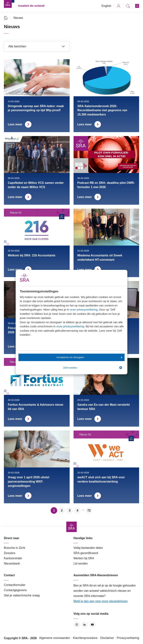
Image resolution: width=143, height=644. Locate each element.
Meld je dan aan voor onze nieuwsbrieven (101, 601)
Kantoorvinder (13, 558)
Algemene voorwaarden (55, 638)
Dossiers (10, 553)
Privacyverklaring (128, 638)
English (106, 6)
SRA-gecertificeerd (86, 553)
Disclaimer (107, 638)
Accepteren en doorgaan (89, 357)
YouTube (92, 625)
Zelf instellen (93, 368)
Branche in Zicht (15, 548)
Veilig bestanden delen (88, 548)
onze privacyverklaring (84, 309)
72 (89, 510)
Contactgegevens (15, 590)
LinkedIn (85, 625)
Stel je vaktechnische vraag (22, 595)
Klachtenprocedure (85, 638)
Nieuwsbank (12, 563)
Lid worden (81, 563)
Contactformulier (15, 585)
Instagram (77, 625)
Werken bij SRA (84, 558)
